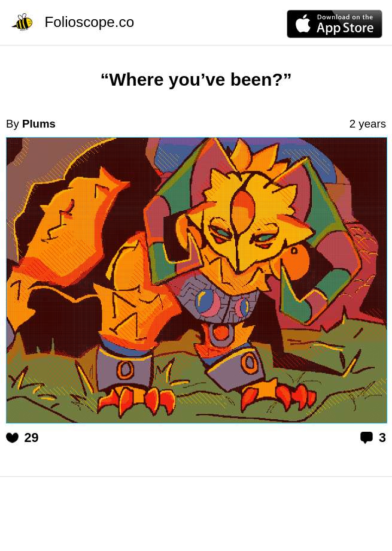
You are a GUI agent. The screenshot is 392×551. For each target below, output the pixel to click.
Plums (39, 124)
